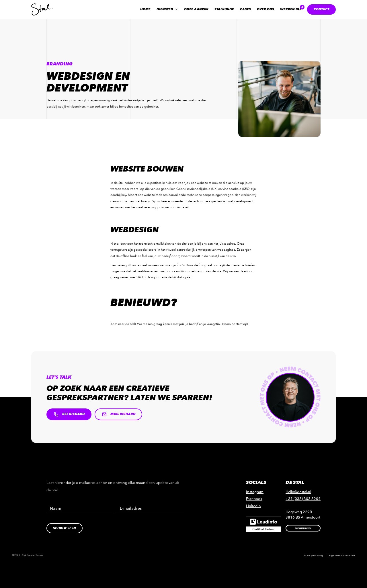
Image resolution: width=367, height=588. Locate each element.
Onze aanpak (196, 9)
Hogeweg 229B (299, 512)
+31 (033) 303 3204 (303, 499)
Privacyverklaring (314, 555)
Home (145, 9)
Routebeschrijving (303, 528)
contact (321, 9)
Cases (245, 9)
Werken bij (290, 9)
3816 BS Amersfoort (303, 517)
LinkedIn (253, 506)
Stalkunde (224, 9)
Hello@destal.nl (298, 492)
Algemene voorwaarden (342, 555)
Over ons (266, 9)
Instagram (255, 492)
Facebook (254, 499)
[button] (167, 9)
